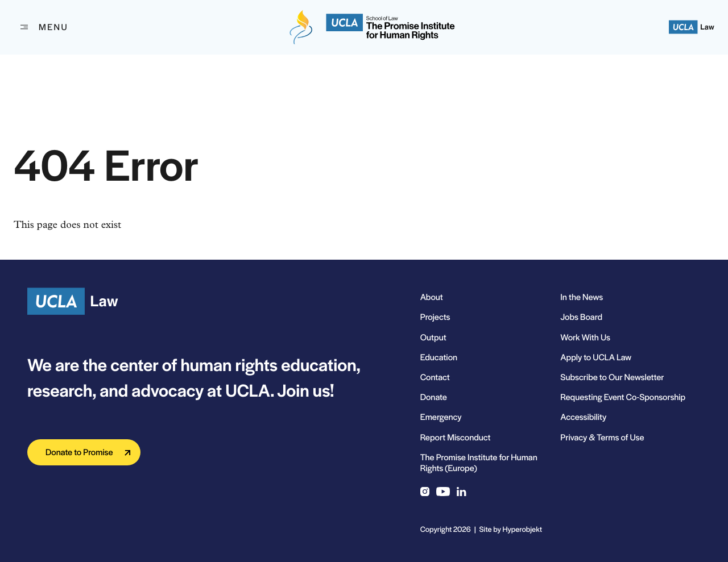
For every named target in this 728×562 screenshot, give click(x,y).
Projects (435, 317)
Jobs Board (581, 317)
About (432, 297)
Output (433, 337)
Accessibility (583, 417)
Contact (435, 377)
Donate (434, 397)
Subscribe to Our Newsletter (612, 377)
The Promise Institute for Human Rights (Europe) (479, 463)
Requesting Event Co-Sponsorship (623, 397)
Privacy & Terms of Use (602, 437)
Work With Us (585, 337)
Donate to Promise (79, 452)
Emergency (441, 417)
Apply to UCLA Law (596, 357)
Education (439, 357)
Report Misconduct (456, 437)
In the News (582, 297)
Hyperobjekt (522, 529)
